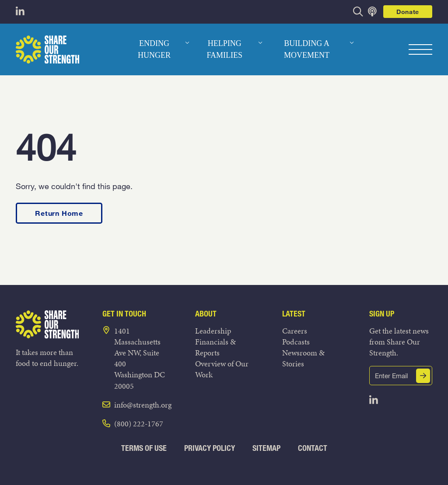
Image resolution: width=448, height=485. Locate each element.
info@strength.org (143, 405)
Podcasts (296, 342)
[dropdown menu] (187, 43)
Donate (408, 12)
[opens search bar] (358, 12)
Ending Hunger (154, 49)
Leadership (213, 331)
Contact (313, 448)
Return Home (59, 213)
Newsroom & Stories (303, 358)
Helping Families (224, 49)
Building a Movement (307, 49)
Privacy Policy (210, 448)
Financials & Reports (215, 347)
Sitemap (266, 448)
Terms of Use (144, 448)
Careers (295, 331)
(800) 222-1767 (139, 423)
